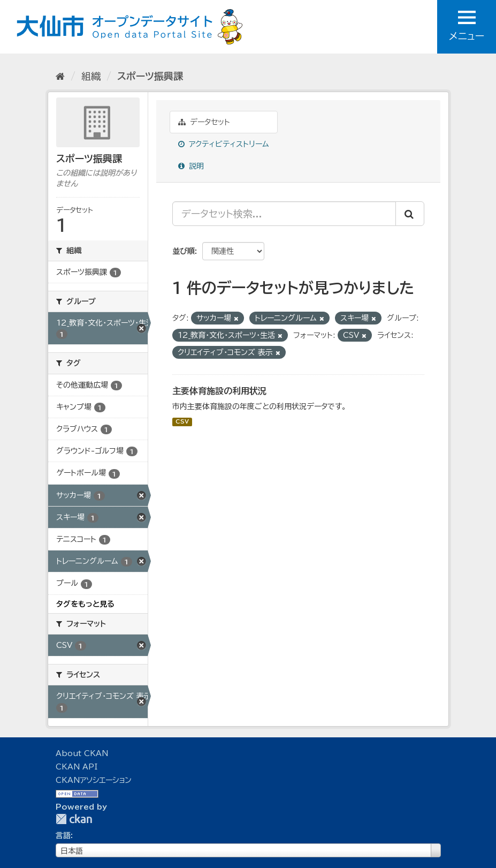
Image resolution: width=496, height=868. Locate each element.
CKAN (74, 819)
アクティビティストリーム (224, 144)
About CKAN (82, 753)
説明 (191, 166)
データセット (204, 122)
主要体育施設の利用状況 (219, 391)
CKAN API (77, 767)
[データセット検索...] (284, 214)
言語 (63, 835)
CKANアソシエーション (94, 780)
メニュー (467, 26)
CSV (182, 422)
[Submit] (410, 214)
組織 (91, 76)
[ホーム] (60, 76)
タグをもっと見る (85, 604)
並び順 (184, 251)
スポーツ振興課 (150, 76)
